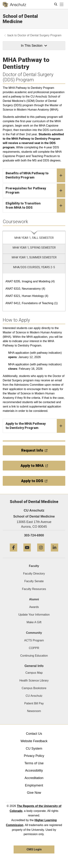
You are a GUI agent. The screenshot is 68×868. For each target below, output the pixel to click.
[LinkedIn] (54, 553)
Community (34, 633)
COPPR (34, 648)
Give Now (34, 793)
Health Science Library (34, 681)
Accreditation (34, 778)
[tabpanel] (34, 292)
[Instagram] (41, 553)
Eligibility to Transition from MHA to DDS (35, 206)
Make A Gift (34, 622)
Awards (34, 607)
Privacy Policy (34, 756)
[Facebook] (14, 553)
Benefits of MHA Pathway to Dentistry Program (35, 175)
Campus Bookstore (34, 688)
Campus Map (34, 673)
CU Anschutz (34, 696)
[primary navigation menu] (62, 5)
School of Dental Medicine (20, 19)
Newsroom (34, 711)
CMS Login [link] (34, 849)
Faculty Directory (34, 574)
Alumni (34, 599)
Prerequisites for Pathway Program (35, 190)
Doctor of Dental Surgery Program (40, 35)
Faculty (34, 566)
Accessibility (34, 770)
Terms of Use (34, 763)
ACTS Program (34, 640)
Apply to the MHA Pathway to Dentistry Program (35, 426)
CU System (34, 749)
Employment (34, 785)
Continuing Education (34, 656)
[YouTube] (27, 553)
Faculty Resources (34, 589)
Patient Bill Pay (34, 703)
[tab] (34, 237)
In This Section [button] (34, 46)
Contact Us (34, 734)
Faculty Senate (34, 581)
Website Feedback (34, 741)
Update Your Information (34, 615)
